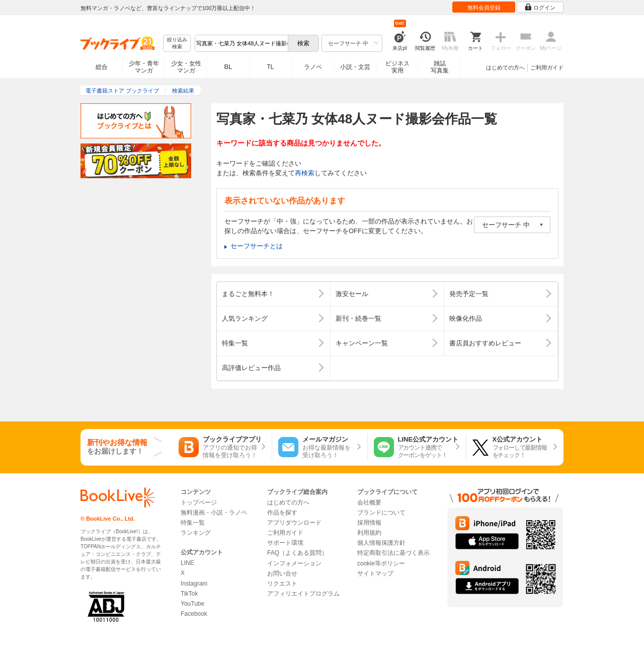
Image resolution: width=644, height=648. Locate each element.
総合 (102, 67)
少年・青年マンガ (144, 67)
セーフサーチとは (257, 246)
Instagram (194, 584)
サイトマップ (375, 573)
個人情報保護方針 (381, 543)
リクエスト (282, 584)
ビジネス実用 (397, 67)
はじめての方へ (505, 67)
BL (228, 67)
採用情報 (369, 523)
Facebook (194, 614)
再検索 (305, 173)
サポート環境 (285, 543)
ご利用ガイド (547, 67)
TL (270, 67)
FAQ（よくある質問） (297, 553)
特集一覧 (193, 523)
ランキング (196, 533)
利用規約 (369, 533)
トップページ (199, 502)
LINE (187, 563)
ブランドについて (381, 513)
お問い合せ (282, 573)
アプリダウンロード (294, 523)
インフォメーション (294, 563)
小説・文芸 (355, 67)
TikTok (189, 594)
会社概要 (369, 502)
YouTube (192, 604)
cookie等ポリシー (381, 563)
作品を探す (282, 513)
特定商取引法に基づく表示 (393, 553)
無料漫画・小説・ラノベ (214, 513)
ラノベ (313, 67)
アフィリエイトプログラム (303, 594)
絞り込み (177, 44)
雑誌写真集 (440, 67)
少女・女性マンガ (186, 67)
